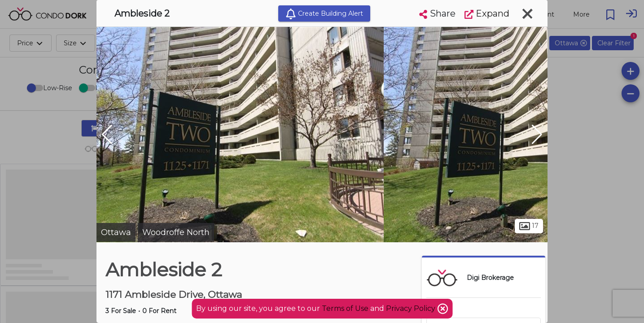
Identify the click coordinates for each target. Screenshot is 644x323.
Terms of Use (345, 308)
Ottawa (116, 232)
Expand (487, 13)
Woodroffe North (176, 232)
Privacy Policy (412, 308)
